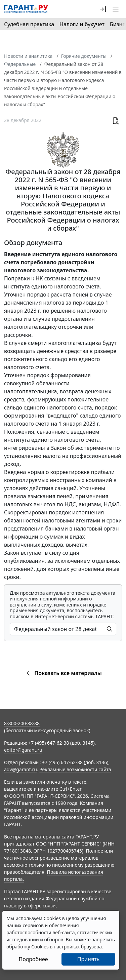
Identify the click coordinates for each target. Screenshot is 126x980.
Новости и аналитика (28, 56)
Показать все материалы (63, 673)
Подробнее (33, 959)
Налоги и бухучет (82, 24)
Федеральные (20, 64)
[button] (103, 9)
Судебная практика (29, 24)
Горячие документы (84, 56)
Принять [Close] (89, 959)
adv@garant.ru (20, 769)
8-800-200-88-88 (22, 723)
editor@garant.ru (23, 750)
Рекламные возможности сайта (75, 769)
